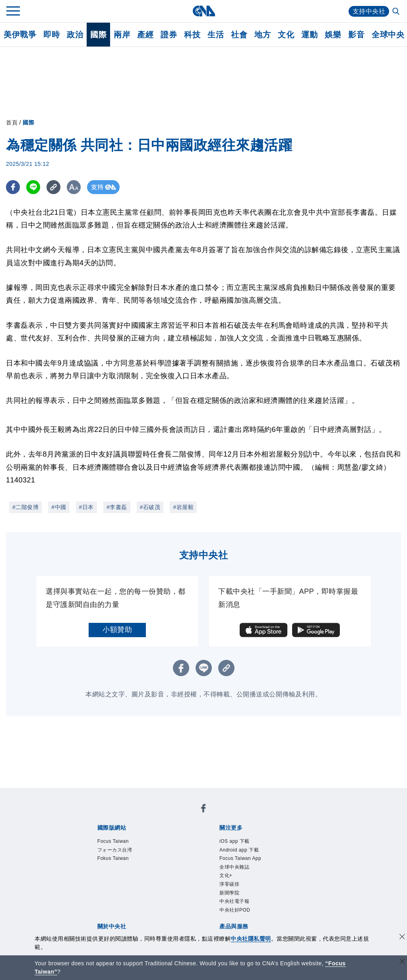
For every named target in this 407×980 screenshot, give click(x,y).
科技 (192, 35)
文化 (286, 35)
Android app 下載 (239, 850)
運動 (309, 35)
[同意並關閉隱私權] (402, 938)
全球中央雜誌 (234, 867)
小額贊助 (117, 630)
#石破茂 (150, 507)
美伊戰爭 (20, 35)
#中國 (59, 507)
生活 (216, 35)
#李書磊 (117, 507)
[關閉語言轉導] (402, 962)
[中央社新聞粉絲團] (203, 810)
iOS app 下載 (235, 841)
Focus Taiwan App (240, 858)
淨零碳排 (229, 884)
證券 (169, 35)
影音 (356, 35)
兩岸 (122, 35)
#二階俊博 (25, 507)
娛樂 (333, 35)
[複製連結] (53, 187)
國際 (98, 35)
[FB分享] (13, 187)
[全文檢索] (397, 12)
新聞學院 (229, 893)
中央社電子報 (234, 901)
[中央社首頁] (204, 11)
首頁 (12, 122)
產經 (145, 35)
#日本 (86, 507)
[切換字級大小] (74, 187)
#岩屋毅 (183, 507)
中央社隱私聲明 (251, 939)
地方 (263, 35)
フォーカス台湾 (115, 850)
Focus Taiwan (113, 841)
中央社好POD (235, 910)
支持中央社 (369, 11)
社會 (239, 35)
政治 (75, 35)
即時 (51, 35)
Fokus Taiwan (113, 858)
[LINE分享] (33, 187)
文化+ (226, 875)
